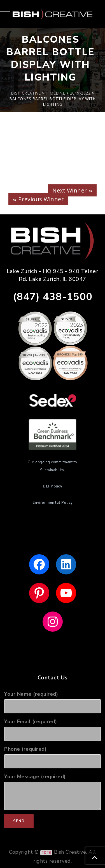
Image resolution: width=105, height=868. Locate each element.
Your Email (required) (53, 730)
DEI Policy (53, 486)
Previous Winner (41, 199)
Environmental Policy (53, 503)
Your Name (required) (53, 702)
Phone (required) (53, 757)
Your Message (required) (53, 792)
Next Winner (70, 190)
